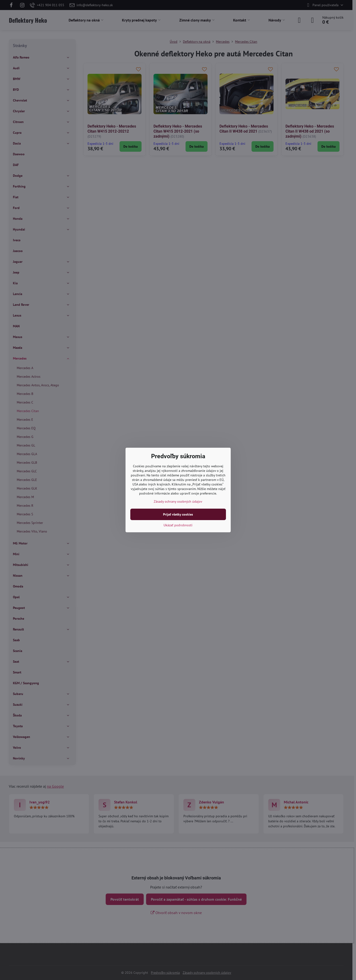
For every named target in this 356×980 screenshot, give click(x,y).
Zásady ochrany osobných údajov (178, 501)
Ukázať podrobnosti (178, 525)
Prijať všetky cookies (178, 514)
